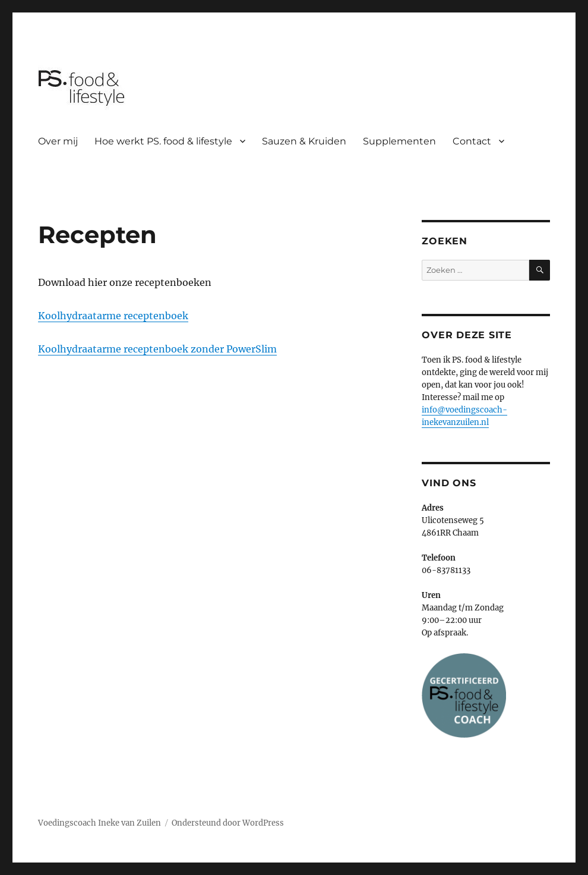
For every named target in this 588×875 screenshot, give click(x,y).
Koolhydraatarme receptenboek (113, 316)
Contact (472, 141)
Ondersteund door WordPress (228, 823)
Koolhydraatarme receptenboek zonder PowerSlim (157, 349)
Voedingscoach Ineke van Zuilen (99, 823)
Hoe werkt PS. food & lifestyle (163, 141)
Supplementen (399, 141)
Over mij (58, 141)
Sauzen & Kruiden (304, 141)
